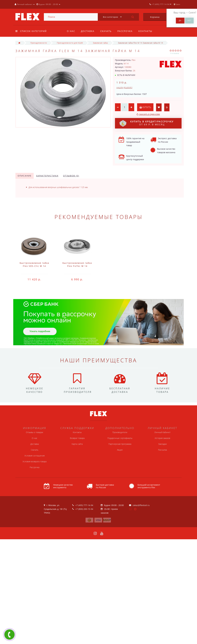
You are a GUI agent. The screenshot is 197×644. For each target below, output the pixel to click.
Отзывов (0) (71, 176)
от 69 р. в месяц (146, 123)
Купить (146, 107)
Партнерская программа (120, 444)
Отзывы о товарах (35, 432)
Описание (25, 176)
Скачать (107, 31)
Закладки (162, 444)
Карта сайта (77, 444)
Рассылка (162, 450)
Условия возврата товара (35, 461)
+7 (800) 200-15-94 (84, 509)
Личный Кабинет (162, 432)
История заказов (162, 438)
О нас (71, 31)
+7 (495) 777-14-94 (84, 505)
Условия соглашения (35, 456)
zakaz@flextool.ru (141, 505)
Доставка (88, 31)
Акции (120, 450)
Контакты (147, 31)
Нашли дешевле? (124, 88)
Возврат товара (77, 438)
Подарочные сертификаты (120, 438)
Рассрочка (126, 31)
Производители (120, 432)
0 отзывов (175, 53)
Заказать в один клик (149, 114)
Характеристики (47, 176)
